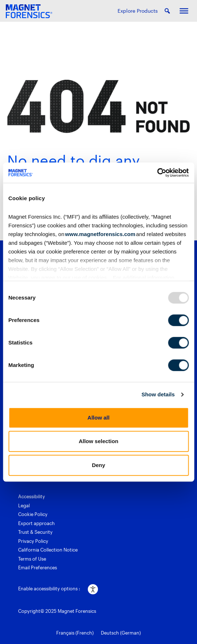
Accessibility (32, 496)
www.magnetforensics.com (100, 234)
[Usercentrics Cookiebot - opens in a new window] (157, 173)
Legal (24, 505)
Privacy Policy (33, 541)
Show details (158, 394)
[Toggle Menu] (184, 11)
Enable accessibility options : (49, 589)
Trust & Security (35, 532)
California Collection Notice (48, 550)
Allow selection (98, 441)
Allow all (98, 418)
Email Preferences (38, 567)
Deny (98, 465)
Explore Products (138, 11)
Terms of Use (32, 559)
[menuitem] (75, 633)
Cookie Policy (33, 514)
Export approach (36, 523)
